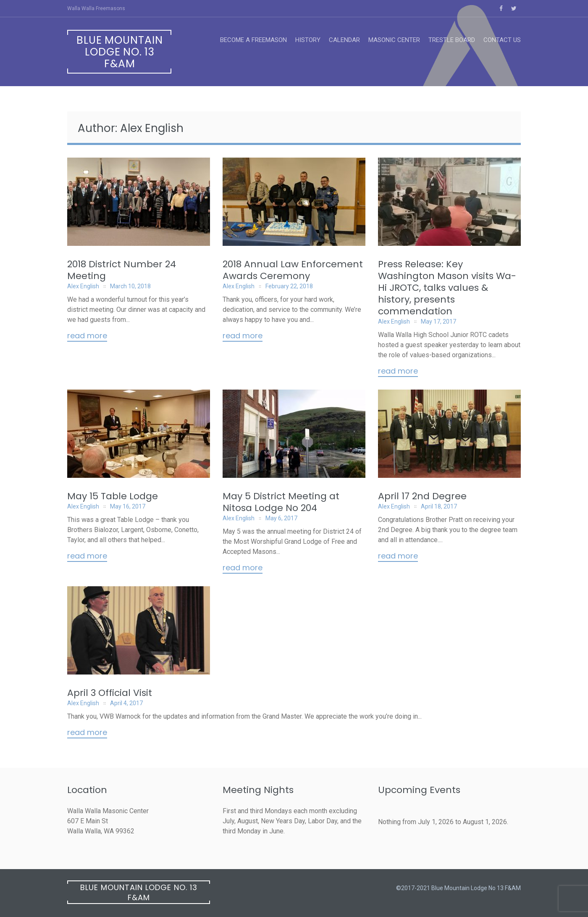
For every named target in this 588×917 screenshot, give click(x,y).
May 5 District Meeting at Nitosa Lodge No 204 (281, 502)
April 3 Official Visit (110, 693)
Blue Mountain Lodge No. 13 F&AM (120, 52)
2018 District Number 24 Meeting (122, 270)
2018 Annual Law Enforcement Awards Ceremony (293, 270)
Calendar (344, 40)
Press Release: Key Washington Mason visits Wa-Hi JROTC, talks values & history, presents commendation (447, 288)
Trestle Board (452, 40)
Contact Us (502, 40)
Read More (87, 336)
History (308, 40)
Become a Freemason (253, 40)
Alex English (83, 286)
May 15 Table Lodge (113, 496)
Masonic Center (394, 40)
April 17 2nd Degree (422, 496)
